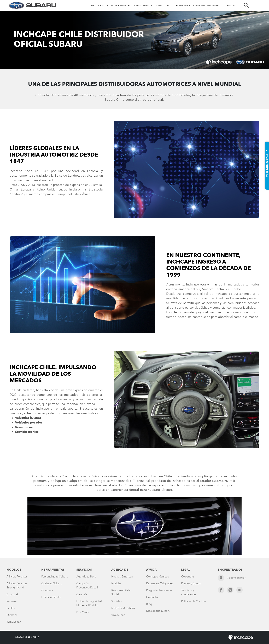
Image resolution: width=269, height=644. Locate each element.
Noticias (116, 583)
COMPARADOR (182, 6)
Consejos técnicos (157, 577)
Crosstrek (13, 594)
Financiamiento (51, 597)
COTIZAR (229, 6)
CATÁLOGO (163, 6)
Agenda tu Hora (86, 577)
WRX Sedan (14, 622)
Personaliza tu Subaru (55, 577)
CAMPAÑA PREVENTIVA (207, 6)
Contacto (152, 597)
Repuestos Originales (160, 583)
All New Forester (17, 577)
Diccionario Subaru (158, 611)
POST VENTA (118, 6)
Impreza (12, 601)
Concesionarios (232, 578)
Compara (47, 590)
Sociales (116, 601)
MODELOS (97, 6)
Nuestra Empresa (122, 577)
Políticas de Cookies (194, 601)
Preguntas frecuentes (159, 590)
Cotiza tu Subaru (52, 583)
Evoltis (11, 608)
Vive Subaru (119, 615)
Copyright (188, 577)
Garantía (82, 594)
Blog (149, 604)
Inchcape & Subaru (123, 608)
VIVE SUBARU (141, 6)
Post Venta (83, 612)
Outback (12, 615)
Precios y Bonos (191, 583)
